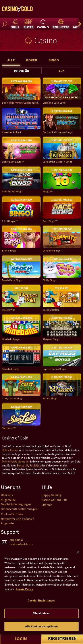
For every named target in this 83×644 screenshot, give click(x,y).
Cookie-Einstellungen (42, 606)
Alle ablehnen (42, 618)
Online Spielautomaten (15, 461)
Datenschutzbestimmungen (19, 509)
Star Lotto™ (9, 428)
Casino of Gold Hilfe (55, 500)
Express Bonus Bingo (54, 369)
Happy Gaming (51, 495)
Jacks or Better (51, 310)
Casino (43, 24)
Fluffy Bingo (49, 280)
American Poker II (12, 132)
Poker (32, 60)
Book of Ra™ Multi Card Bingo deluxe (21, 103)
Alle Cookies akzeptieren (41, 631)
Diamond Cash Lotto (54, 103)
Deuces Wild (9, 310)
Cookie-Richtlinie (12, 514)
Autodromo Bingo (12, 191)
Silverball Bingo (11, 369)
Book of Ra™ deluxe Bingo (58, 132)
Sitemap (47, 505)
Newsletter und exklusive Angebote (17, 521)
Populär (22, 71)
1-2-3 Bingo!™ (10, 221)
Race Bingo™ (50, 221)
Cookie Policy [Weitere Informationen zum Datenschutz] (24, 594)
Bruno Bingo (9, 250)
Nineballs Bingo (11, 339)
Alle (11, 60)
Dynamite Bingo (52, 250)
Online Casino (10, 450)
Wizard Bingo (50, 398)
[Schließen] (78, 557)
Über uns (7, 495)
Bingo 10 (48, 191)
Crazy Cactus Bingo (13, 398)
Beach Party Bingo (12, 280)
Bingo (54, 60)
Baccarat (23, 465)
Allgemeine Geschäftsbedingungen (16, 502)
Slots (28, 24)
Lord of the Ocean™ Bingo (58, 162)
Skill (15, 24)
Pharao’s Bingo (51, 339)
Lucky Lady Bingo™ (13, 162)
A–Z (61, 71)
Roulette (61, 24)
